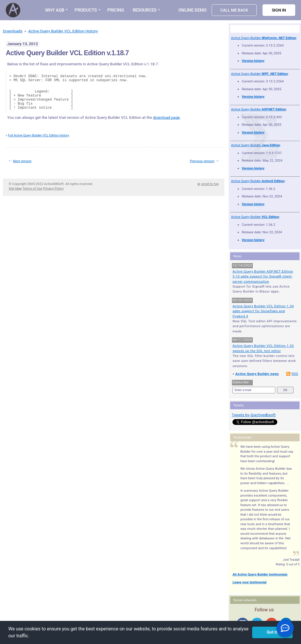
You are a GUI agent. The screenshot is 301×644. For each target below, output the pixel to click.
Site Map (15, 188)
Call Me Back (234, 10)
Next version (22, 161)
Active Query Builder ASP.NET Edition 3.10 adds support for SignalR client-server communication (263, 276)
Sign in (279, 10)
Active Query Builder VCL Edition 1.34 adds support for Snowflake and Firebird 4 (263, 311)
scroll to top (210, 184)
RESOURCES (145, 10)
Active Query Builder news (257, 374)
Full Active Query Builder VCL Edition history (39, 135)
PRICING (116, 10)
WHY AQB (55, 10)
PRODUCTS (86, 10)
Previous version (202, 161)
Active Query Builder (264, 38)
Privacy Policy (53, 188)
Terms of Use (32, 188)
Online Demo (192, 10)
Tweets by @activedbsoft (254, 415)
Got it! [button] (273, 632)
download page (166, 117)
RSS (295, 374)
